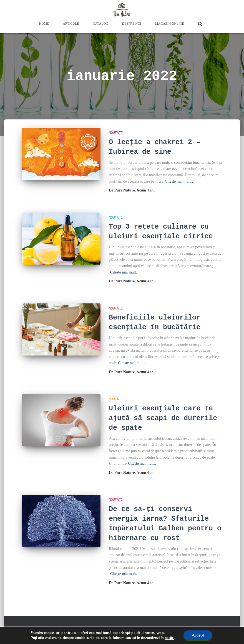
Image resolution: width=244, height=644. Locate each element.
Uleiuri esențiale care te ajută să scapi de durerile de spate (163, 418)
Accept (198, 635)
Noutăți (116, 133)
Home (44, 24)
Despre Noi (132, 24)
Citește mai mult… (180, 181)
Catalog (101, 24)
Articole (71, 24)
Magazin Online (170, 24)
